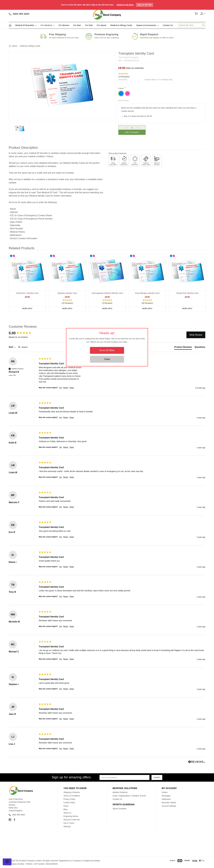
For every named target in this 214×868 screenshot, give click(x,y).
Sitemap (67, 826)
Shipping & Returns (72, 792)
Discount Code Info (72, 820)
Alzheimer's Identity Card (27, 293)
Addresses (166, 799)
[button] (162, 75)
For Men (77, 25)
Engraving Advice (71, 816)
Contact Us (168, 25)
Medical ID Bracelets (26, 25)
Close (107, 359)
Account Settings (169, 806)
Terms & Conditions (72, 796)
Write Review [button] (196, 335)
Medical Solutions (120, 792)
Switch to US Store (125, 5)
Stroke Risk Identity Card (187, 293)
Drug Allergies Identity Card (147, 293)
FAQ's (66, 806)
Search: (17, 344)
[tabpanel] (27, 282)
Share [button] (72, 388)
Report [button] (66, 388)
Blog (65, 809)
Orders (165, 792)
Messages (166, 796)
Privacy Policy (69, 799)
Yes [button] (61, 388)
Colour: (122, 88)
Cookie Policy (69, 803)
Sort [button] (12, 347)
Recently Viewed (169, 803)
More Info (27, 308)
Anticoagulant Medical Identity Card (107, 293)
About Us (67, 813)
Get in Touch (69, 823)
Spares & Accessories (147, 25)
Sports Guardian (120, 809)
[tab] (183, 348)
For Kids (89, 25)
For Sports (102, 25)
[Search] (28, 347)
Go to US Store (107, 350)
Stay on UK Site (145, 5)
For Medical (48, 25)
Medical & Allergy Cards (121, 25)
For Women (64, 25)
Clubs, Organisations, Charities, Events (129, 796)
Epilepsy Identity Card (67, 293)
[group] (23, 333)
